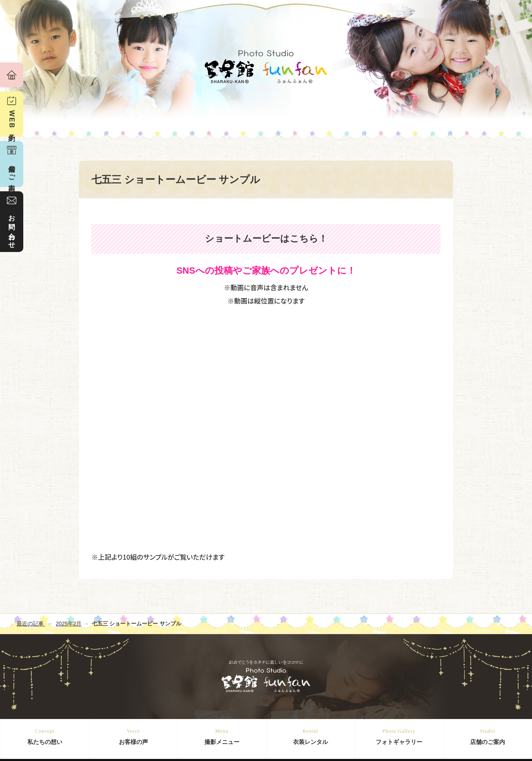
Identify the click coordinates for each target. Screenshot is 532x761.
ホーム (12, 75)
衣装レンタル (310, 736)
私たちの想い (45, 736)
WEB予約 (12, 120)
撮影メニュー (222, 736)
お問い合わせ (12, 228)
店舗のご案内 (488, 736)
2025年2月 (69, 624)
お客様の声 (133, 736)
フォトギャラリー (399, 736)
